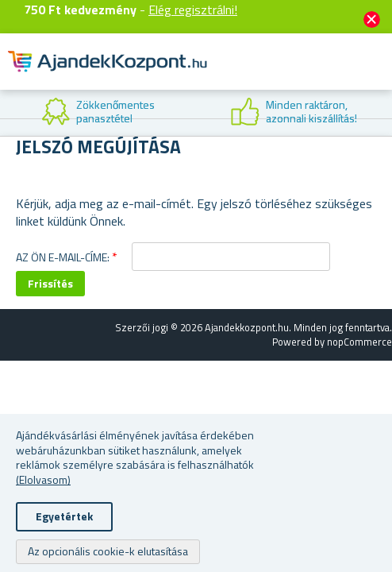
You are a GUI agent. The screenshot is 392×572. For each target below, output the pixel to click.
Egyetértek (64, 516)
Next (380, 113)
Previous (12, 113)
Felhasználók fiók (282, 75)
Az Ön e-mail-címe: (63, 257)
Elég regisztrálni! (193, 10)
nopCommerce (359, 342)
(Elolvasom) (43, 479)
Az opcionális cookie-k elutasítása (108, 551)
